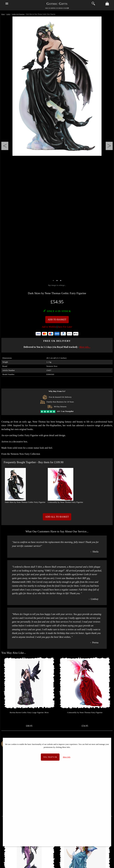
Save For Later (65, 327)
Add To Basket (57, 320)
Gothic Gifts (57, 4)
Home (3, 14)
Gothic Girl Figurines (18, 14)
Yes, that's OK (50, 757)
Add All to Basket (57, 517)
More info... (85, 347)
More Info (67, 757)
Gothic (8, 14)
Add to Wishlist (49, 327)
